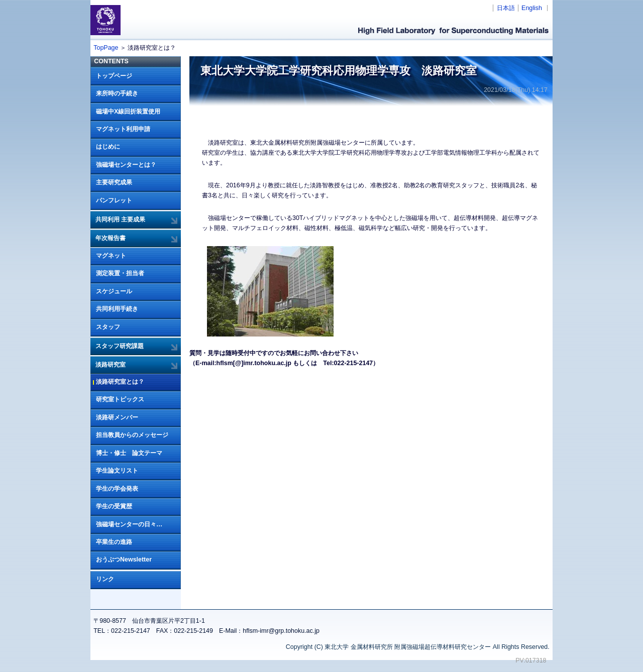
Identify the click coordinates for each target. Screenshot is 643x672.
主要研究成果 (114, 182)
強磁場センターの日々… (129, 524)
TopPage (106, 48)
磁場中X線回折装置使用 (128, 111)
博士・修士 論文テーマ (129, 453)
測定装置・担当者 (120, 273)
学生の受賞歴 (114, 506)
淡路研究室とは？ (120, 382)
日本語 (506, 8)
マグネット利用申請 (123, 129)
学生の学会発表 (117, 489)
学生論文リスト (117, 471)
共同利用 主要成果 (120, 219)
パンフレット (114, 200)
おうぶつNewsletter (124, 559)
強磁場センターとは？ (126, 165)
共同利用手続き (117, 309)
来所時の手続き (117, 93)
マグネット (111, 256)
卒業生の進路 (114, 542)
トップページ (114, 76)
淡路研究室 (111, 365)
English (532, 8)
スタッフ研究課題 (120, 346)
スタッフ (108, 327)
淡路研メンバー (117, 417)
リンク (105, 579)
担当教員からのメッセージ (132, 435)
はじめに (108, 147)
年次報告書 (111, 238)
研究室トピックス (120, 399)
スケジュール (114, 291)
